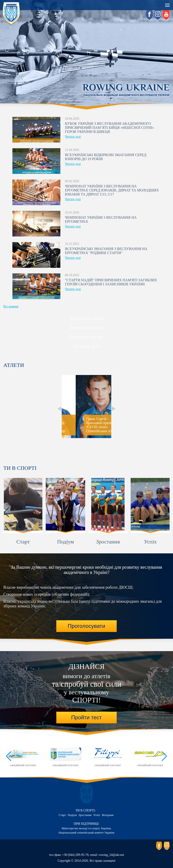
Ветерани (108, 815)
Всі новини (11, 306)
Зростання (108, 542)
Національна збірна (86, 318)
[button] (6, 512)
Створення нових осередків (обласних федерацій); (47, 594)
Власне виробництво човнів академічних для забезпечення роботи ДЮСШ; (68, 587)
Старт (23, 542)
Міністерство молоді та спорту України (86, 828)
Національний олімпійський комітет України (86, 833)
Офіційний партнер (23, 756)
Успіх (150, 542)
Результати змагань (86, 337)
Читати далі (73, 137)
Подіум (66, 542)
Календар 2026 (86, 346)
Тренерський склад (86, 328)
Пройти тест (86, 717)
